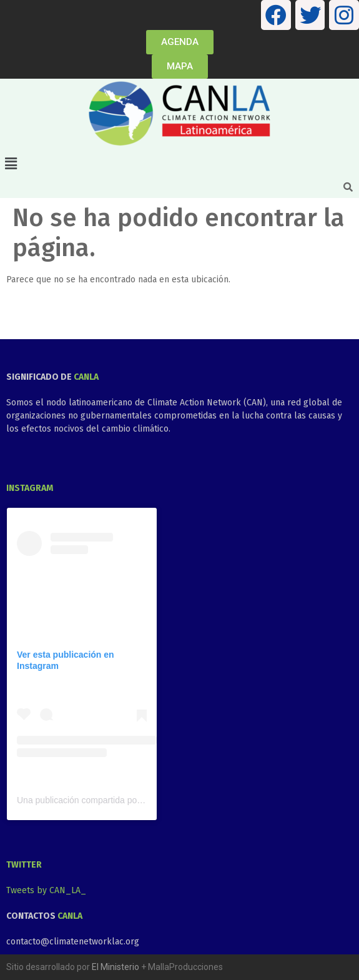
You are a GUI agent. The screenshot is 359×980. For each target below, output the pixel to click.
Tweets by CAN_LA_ (46, 890)
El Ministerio (116, 967)
